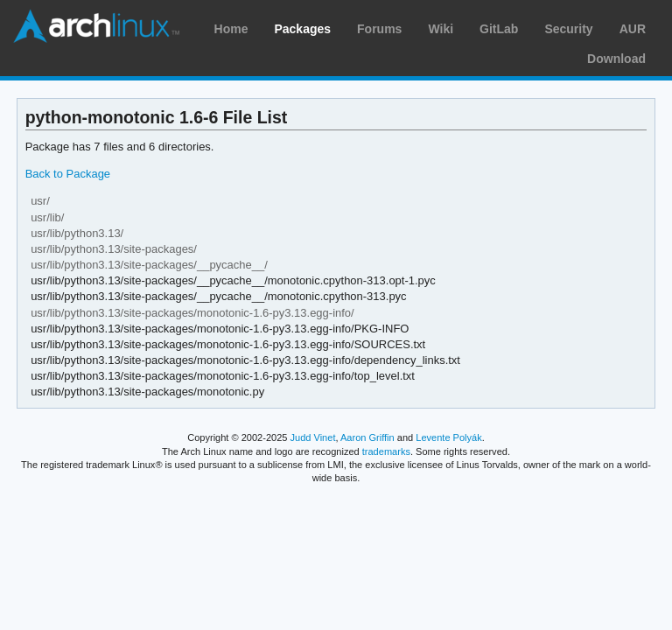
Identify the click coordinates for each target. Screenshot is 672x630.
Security (568, 29)
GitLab (499, 29)
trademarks (386, 451)
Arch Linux (96, 26)
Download (616, 59)
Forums (379, 29)
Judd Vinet (313, 437)
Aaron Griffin (367, 437)
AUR (633, 29)
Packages (302, 29)
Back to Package (68, 174)
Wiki (441, 29)
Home (231, 29)
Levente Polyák (448, 437)
